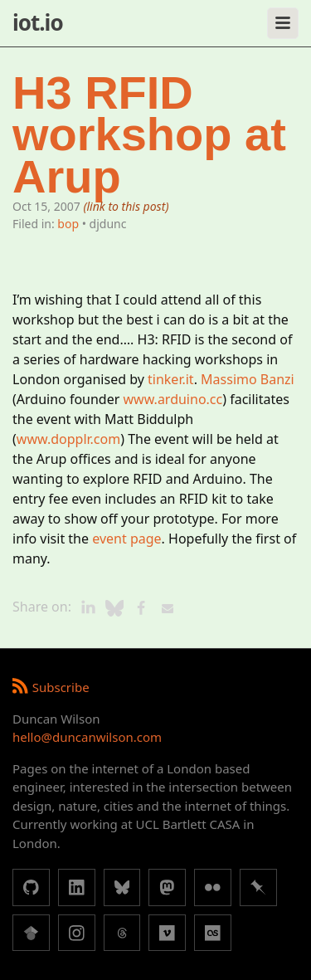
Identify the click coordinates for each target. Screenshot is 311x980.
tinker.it (171, 379)
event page (126, 539)
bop (68, 224)
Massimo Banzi (248, 379)
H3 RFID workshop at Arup (149, 135)
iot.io (38, 22)
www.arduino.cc (173, 399)
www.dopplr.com (68, 439)
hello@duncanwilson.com (87, 737)
